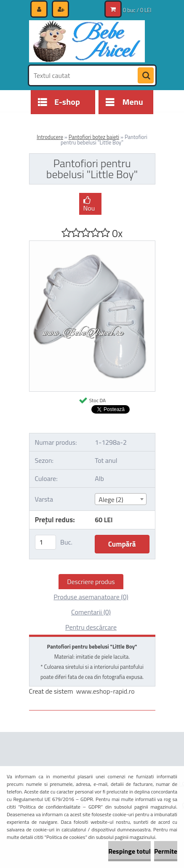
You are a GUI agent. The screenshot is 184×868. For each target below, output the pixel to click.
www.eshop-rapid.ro (105, 691)
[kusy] (45, 542)
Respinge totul (129, 851)
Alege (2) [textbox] (111, 499)
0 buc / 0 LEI (137, 10)
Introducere (50, 137)
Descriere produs (91, 582)
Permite (166, 851)
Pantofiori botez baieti (94, 137)
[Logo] (87, 41)
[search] (146, 76)
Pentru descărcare (91, 627)
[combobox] (121, 499)
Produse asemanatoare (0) (91, 597)
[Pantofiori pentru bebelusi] (92, 244)
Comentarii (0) (91, 612)
